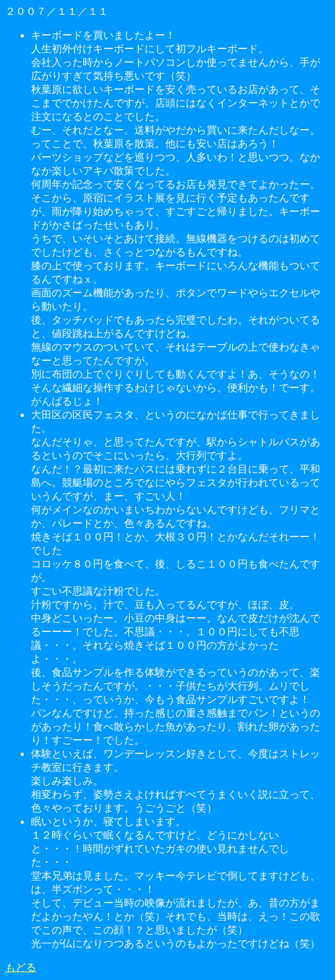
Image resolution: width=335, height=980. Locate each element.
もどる (21, 967)
